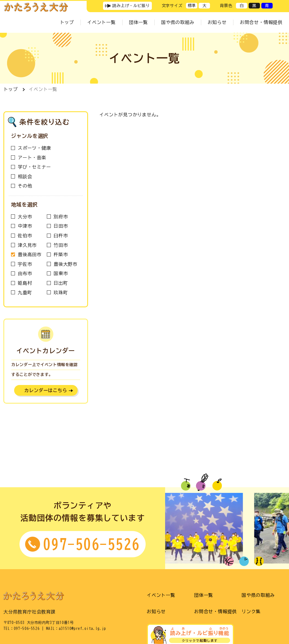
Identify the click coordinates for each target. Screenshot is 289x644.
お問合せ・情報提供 (261, 22)
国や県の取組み (178, 22)
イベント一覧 (101, 22)
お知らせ (217, 22)
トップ (67, 22)
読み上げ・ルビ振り (131, 6)
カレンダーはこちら (46, 390)
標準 (192, 6)
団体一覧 (138, 22)
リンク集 (251, 612)
